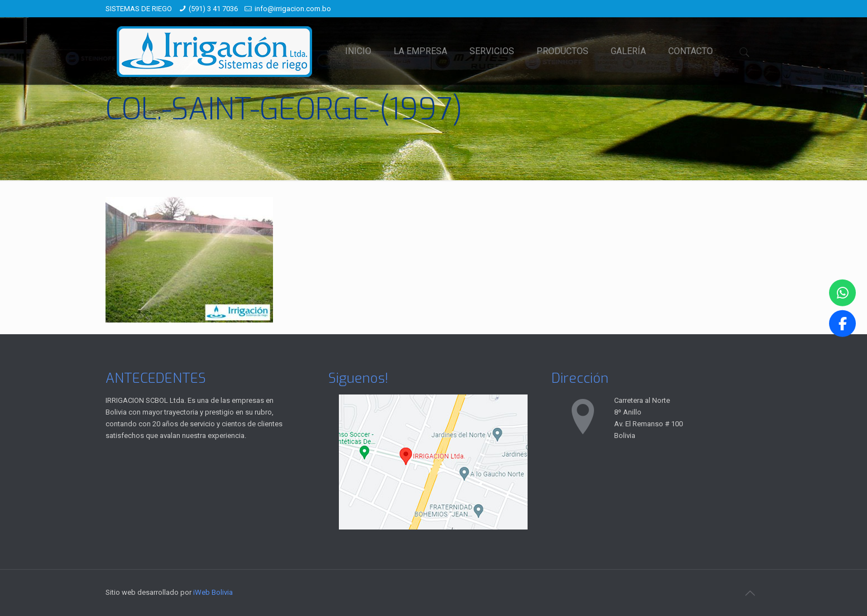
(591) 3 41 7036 (213, 9)
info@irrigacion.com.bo (293, 9)
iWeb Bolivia (213, 592)
